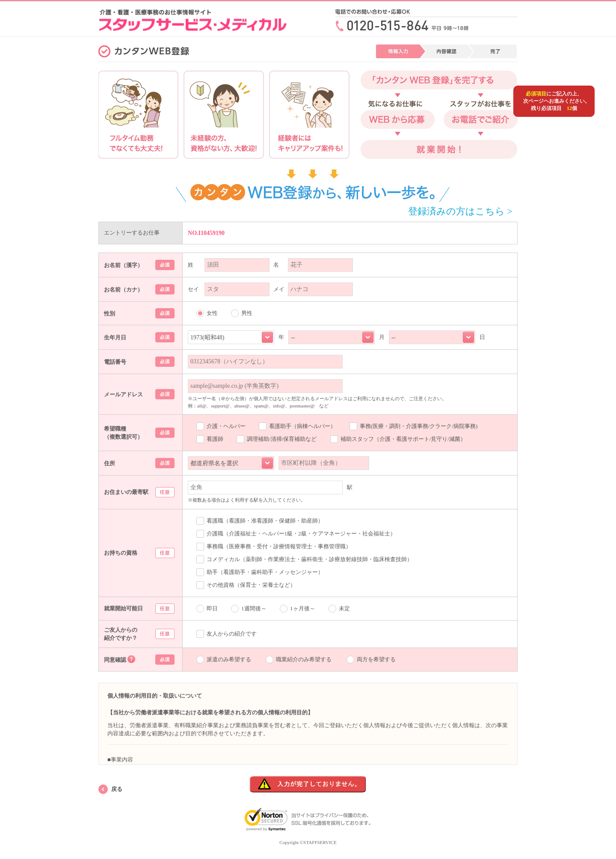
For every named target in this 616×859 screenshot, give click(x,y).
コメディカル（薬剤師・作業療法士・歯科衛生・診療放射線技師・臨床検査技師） (309, 559)
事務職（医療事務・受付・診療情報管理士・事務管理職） (279, 546)
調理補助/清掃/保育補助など (282, 439)
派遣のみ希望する (229, 659)
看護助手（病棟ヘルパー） (302, 426)
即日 (212, 608)
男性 (247, 313)
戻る (117, 789)
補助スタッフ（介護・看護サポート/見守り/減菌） (403, 439)
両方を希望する (376, 659)
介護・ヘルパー (226, 426)
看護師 (215, 439)
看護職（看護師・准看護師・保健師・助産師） (265, 521)
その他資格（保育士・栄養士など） (251, 585)
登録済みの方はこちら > (460, 211)
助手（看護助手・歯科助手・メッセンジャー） (265, 572)
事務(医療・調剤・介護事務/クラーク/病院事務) (419, 426)
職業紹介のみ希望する (304, 659)
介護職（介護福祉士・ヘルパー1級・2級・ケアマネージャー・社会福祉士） (301, 534)
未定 (344, 608)
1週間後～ (254, 608)
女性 (212, 313)
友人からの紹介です (232, 634)
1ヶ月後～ (303, 608)
